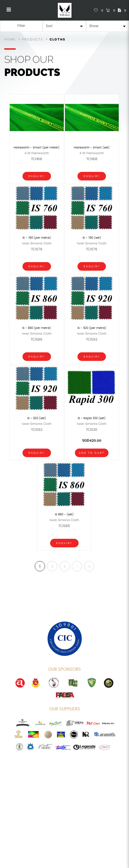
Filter (21, 26)
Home (10, 40)
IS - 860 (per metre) (37, 328)
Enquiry (37, 176)
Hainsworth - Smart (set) (92, 148)
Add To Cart (92, 453)
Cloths (58, 40)
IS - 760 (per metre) (37, 238)
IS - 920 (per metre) (92, 328)
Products (33, 40)
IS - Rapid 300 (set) (92, 418)
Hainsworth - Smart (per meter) (37, 148)
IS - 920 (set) (37, 418)
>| (89, 566)
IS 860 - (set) (64, 515)
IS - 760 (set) (92, 238)
